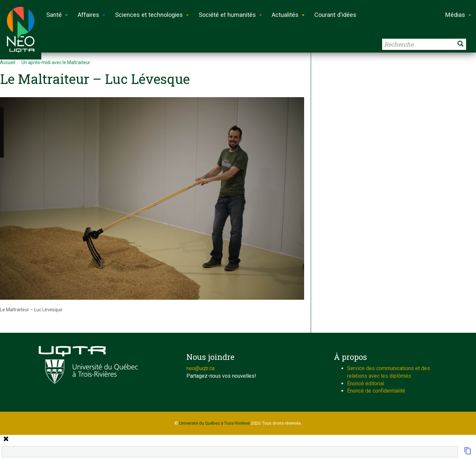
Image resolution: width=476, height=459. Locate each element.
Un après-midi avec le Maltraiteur (56, 62)
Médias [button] (458, 15)
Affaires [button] (91, 15)
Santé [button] (57, 15)
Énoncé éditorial (366, 383)
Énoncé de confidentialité (376, 391)
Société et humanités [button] (230, 15)
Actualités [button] (288, 15)
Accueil (8, 62)
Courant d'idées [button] (335, 15)
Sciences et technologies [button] (152, 15)
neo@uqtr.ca (200, 368)
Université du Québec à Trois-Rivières (215, 423)
